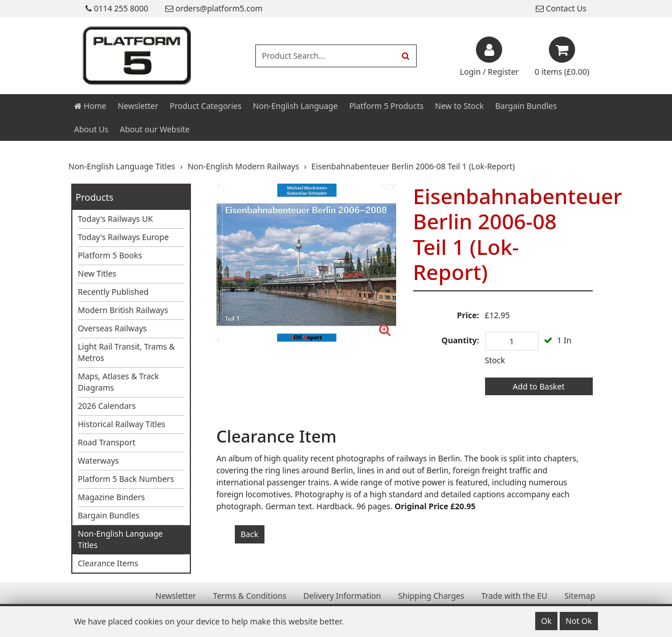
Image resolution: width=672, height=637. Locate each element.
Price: (468, 315)
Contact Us (561, 8)
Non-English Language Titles (121, 539)
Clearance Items (108, 563)
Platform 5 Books (110, 255)
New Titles (97, 273)
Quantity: (461, 340)
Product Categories (206, 106)
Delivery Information (342, 596)
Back (249, 534)
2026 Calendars (107, 406)
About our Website (154, 129)
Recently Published (113, 292)
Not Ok (579, 621)
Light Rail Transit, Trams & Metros (127, 352)
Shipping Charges (431, 596)
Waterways (99, 460)
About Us (91, 129)
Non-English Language (296, 106)
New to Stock (459, 106)
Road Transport (107, 442)
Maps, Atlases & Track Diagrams (119, 382)
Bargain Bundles (526, 106)
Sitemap (580, 596)
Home (90, 106)
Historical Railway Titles (122, 424)
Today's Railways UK (116, 219)
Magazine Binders (112, 497)
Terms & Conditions (250, 596)
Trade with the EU (514, 596)
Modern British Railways (123, 310)
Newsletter (138, 106)
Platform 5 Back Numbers (126, 479)
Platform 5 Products (387, 106)
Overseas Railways (113, 328)
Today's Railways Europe (124, 237)
